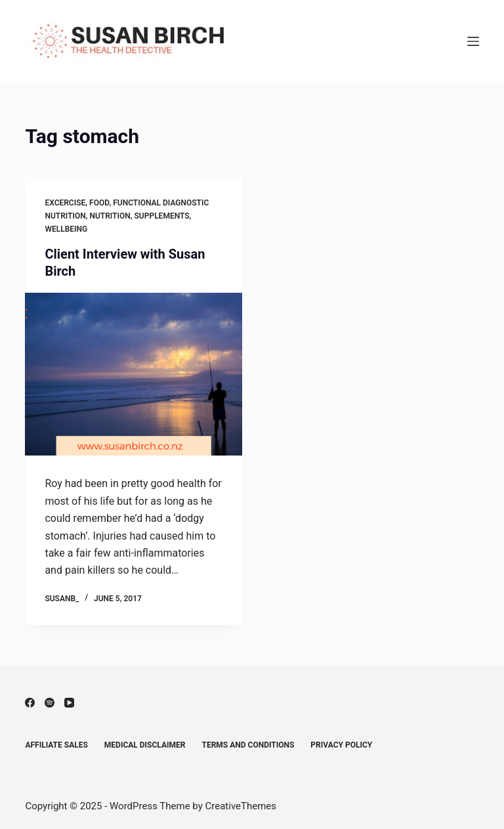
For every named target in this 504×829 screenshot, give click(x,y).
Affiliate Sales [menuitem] (56, 745)
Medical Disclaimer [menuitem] (145, 745)
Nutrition (110, 216)
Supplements (162, 216)
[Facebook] (30, 703)
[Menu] (473, 41)
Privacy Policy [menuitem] (341, 745)
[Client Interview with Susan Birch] (134, 374)
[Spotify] (50, 703)
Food (99, 203)
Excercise (65, 203)
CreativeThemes (241, 806)
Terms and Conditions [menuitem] (248, 745)
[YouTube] (69, 703)
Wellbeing (66, 229)
